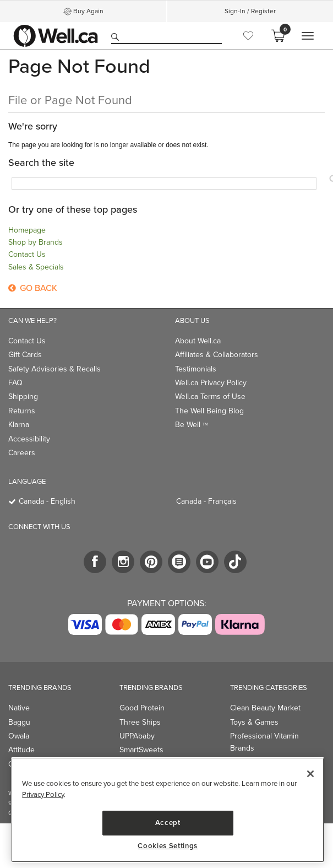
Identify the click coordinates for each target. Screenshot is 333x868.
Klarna (19, 425)
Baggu (19, 722)
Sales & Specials (36, 267)
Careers (22, 453)
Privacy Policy (43, 794)
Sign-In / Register (250, 11)
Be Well (192, 425)
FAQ (15, 383)
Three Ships (140, 722)
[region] (168, 810)
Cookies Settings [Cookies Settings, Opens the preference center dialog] (168, 846)
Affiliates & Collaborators (217, 355)
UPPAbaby (137, 736)
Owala (19, 736)
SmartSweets (141, 750)
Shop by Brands (36, 242)
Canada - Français (206, 501)
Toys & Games (254, 722)
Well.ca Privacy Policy (211, 383)
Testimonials (196, 369)
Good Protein (142, 708)
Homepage (27, 230)
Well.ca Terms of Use (210, 397)
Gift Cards (25, 355)
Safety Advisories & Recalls (54, 369)
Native (19, 708)
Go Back (33, 288)
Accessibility (29, 439)
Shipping (23, 397)
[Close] (310, 774)
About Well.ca (198, 341)
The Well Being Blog (209, 411)
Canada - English (47, 501)
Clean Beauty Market (265, 708)
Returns (22, 411)
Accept (168, 823)
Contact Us (27, 254)
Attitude (21, 750)
